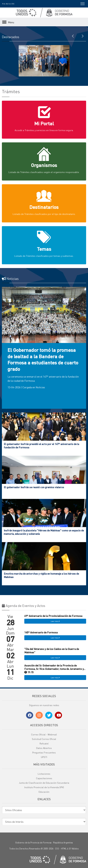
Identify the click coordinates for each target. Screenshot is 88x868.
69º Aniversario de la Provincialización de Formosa (53, 616)
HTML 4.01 (66, 849)
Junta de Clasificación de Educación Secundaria (44, 783)
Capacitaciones (44, 778)
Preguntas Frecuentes (44, 753)
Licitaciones (44, 774)
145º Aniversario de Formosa (41, 632)
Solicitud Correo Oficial (44, 739)
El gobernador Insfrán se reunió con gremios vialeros (34, 487)
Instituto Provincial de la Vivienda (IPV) (44, 787)
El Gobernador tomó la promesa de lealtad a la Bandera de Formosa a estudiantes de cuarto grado (43, 359)
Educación (44, 792)
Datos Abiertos (44, 748)
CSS (57, 849)
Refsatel (44, 744)
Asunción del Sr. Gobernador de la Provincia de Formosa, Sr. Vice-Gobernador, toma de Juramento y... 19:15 (55, 669)
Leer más (55, 621)
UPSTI (44, 757)
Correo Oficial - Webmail (44, 735)
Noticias (40, 387)
